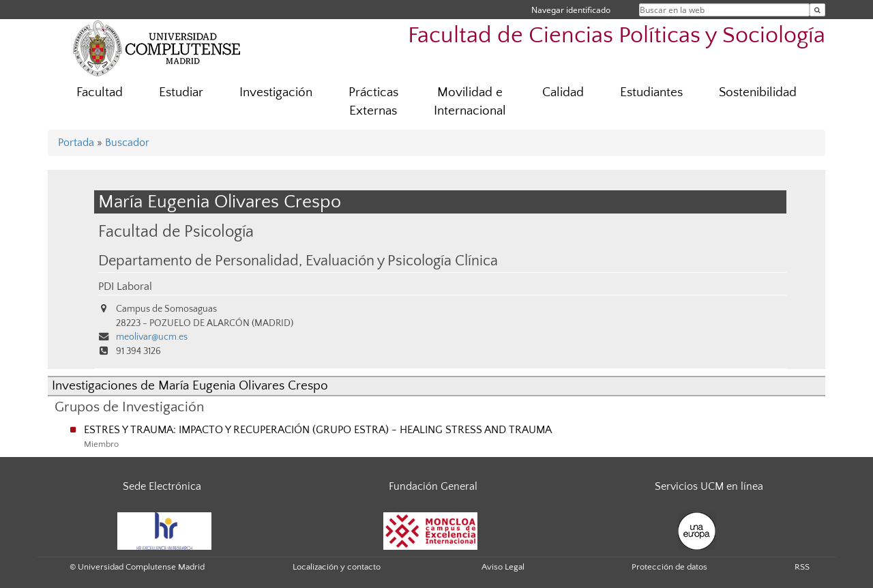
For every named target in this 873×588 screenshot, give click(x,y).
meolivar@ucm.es (152, 337)
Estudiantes (651, 92)
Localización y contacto (337, 567)
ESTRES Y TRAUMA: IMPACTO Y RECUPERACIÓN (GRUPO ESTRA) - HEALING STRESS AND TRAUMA (318, 430)
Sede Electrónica (162, 486)
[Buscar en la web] (817, 10)
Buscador (127, 143)
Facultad (100, 92)
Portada (76, 143)
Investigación (276, 92)
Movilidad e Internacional (470, 102)
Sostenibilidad (758, 92)
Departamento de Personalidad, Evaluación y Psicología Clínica (298, 261)
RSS (802, 567)
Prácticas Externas (373, 102)
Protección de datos (669, 567)
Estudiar (181, 92)
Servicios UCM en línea (709, 486)
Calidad (563, 92)
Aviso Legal (503, 567)
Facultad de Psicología (176, 232)
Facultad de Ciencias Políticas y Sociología (617, 36)
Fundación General (433, 486)
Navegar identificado (571, 10)
